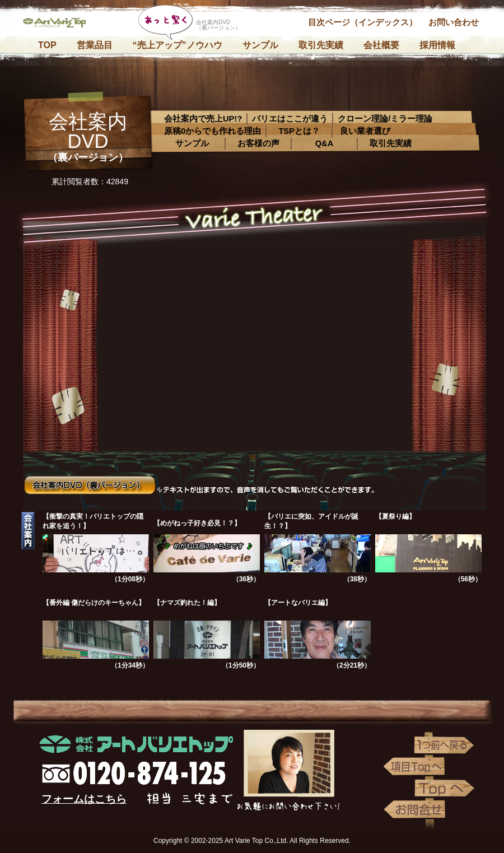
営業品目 (95, 45)
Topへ (445, 788)
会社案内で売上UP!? (203, 119)
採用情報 (437, 45)
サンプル (260, 45)
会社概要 (381, 45)
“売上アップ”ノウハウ (178, 45)
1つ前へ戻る (445, 745)
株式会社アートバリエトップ (59, 25)
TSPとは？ (299, 131)
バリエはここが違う (290, 119)
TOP (47, 45)
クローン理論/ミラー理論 (385, 119)
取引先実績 (321, 45)
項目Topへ (414, 767)
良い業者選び (365, 131)
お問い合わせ (454, 22)
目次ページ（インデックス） (363, 22)
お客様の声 (258, 143)
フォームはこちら (84, 799)
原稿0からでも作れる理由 (213, 131)
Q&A (325, 143)
